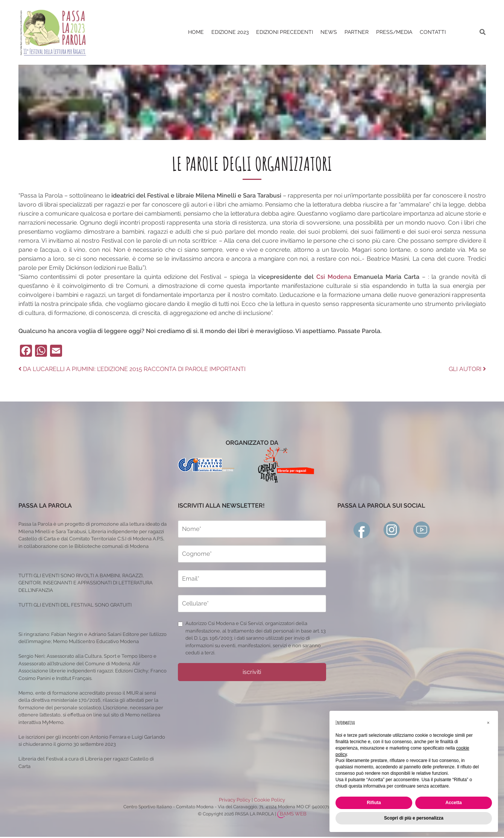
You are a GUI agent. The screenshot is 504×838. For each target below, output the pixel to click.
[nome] (252, 529)
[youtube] (422, 529)
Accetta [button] (453, 803)
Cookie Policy (269, 800)
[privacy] (180, 624)
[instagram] (392, 529)
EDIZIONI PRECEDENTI (285, 32)
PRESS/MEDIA (394, 32)
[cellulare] (252, 604)
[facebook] (362, 529)
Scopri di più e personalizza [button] (414, 818)
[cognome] (252, 554)
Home (196, 32)
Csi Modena (335, 277)
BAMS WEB (293, 814)
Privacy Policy (235, 800)
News (329, 32)
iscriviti (252, 672)
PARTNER (357, 32)
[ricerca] (483, 32)
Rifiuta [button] (374, 803)
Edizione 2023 (230, 32)
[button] (488, 723)
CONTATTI (433, 32)
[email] (252, 579)
